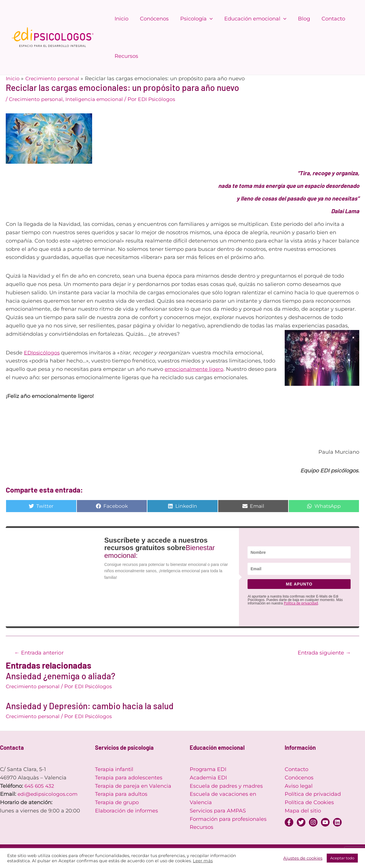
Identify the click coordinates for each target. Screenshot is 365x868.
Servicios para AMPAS (218, 811)
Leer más (203, 861)
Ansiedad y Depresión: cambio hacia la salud (90, 706)
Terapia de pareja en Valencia (133, 786)
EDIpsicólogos (42, 353)
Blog (299, 19)
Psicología (194, 19)
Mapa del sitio (303, 811)
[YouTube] (325, 823)
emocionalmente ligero (195, 369)
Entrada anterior (41, 653)
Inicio (121, 19)
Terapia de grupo (117, 803)
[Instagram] (313, 823)
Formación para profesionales (228, 820)
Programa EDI (208, 770)
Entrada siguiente (322, 653)
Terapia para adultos (121, 795)
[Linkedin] (337, 823)
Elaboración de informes (127, 811)
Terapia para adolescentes (129, 778)
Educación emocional (251, 19)
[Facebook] (289, 823)
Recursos (126, 56)
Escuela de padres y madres (226, 786)
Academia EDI (208, 778)
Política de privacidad (301, 603)
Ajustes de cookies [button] (303, 858)
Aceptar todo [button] (342, 858)
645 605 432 (40, 786)
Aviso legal (299, 786)
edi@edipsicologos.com (48, 795)
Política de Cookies (309, 803)
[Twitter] (301, 823)
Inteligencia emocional (97, 99)
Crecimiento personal (37, 99)
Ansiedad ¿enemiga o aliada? (60, 676)
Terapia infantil (114, 770)
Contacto (327, 19)
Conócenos (153, 19)
